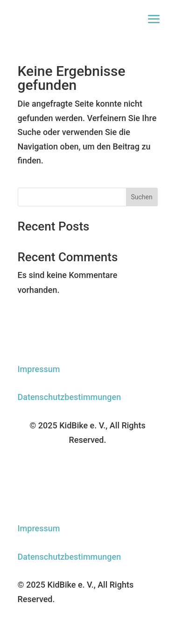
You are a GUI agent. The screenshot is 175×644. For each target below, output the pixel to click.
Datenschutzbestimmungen (70, 397)
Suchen (141, 197)
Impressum (39, 369)
